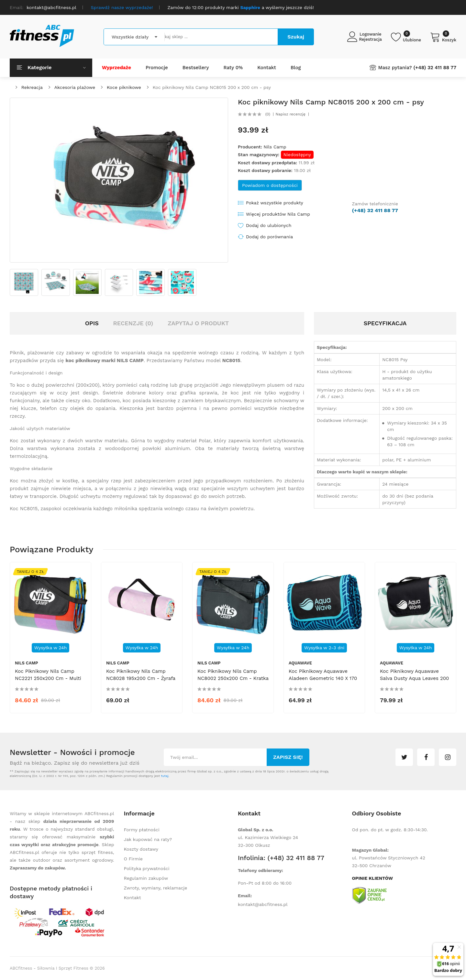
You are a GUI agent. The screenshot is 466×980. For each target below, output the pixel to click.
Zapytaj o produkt (198, 323)
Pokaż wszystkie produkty (275, 203)
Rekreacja (32, 87)
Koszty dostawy (141, 849)
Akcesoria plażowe (75, 87)
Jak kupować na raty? (148, 839)
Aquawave (300, 663)
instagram (448, 757)
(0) (268, 114)
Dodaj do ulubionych (269, 225)
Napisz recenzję (291, 114)
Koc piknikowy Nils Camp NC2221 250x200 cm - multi (48, 675)
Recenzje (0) (133, 323)
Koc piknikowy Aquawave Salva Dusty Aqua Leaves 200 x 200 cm (414, 678)
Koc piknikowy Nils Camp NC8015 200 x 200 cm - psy (212, 87)
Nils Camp (275, 147)
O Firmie (133, 859)
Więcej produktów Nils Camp (278, 214)
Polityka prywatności (147, 868)
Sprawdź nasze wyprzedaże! (122, 7)
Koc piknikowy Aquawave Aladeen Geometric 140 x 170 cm (323, 678)
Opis (92, 323)
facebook (426, 757)
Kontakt (133, 898)
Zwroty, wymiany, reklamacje (156, 888)
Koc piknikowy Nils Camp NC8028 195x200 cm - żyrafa (141, 675)
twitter (404, 757)
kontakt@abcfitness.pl (263, 904)
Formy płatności (142, 830)
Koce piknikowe (124, 87)
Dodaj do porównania (269, 237)
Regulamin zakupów (146, 878)
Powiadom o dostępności (270, 185)
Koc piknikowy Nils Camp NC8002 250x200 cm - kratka (233, 675)
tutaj (165, 776)
